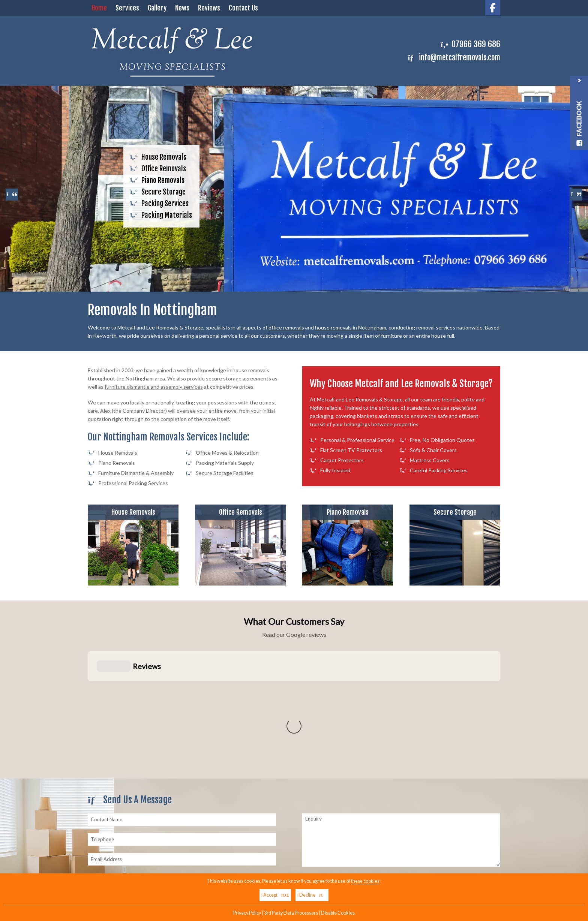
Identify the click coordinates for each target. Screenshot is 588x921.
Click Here (444, 732)
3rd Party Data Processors (291, 913)
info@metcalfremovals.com (454, 58)
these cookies (365, 881)
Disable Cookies (338, 913)
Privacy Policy (247, 913)
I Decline (312, 895)
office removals (286, 327)
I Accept (275, 895)
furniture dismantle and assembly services (154, 387)
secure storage (224, 378)
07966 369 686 (476, 44)
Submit (320, 750)
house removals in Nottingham (351, 327)
